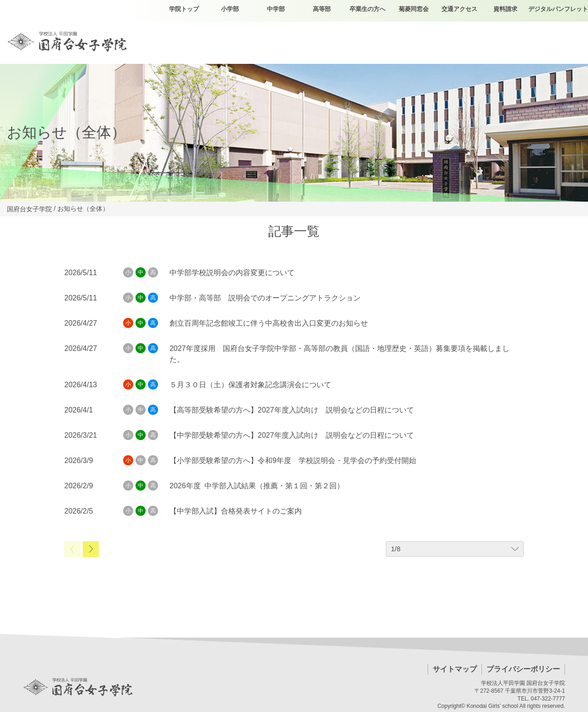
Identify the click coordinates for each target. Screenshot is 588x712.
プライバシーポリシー (523, 669)
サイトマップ (455, 669)
